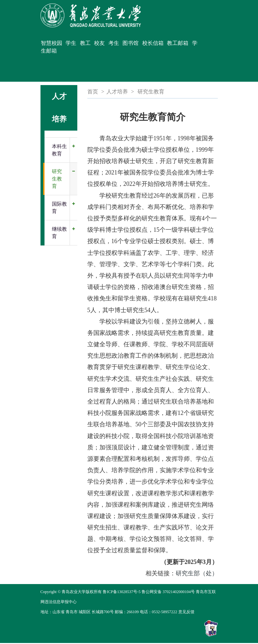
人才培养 (117, 92)
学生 (71, 43)
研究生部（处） (197, 573)
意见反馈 (186, 612)
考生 (114, 43)
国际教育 (59, 208)
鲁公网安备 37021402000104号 (168, 592)
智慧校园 (52, 43)
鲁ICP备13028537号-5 (122, 592)
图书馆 (131, 43)
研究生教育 (57, 179)
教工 (85, 43)
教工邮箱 (178, 43)
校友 (99, 43)
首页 (93, 92)
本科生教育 (59, 150)
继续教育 (59, 233)
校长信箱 (153, 43)
